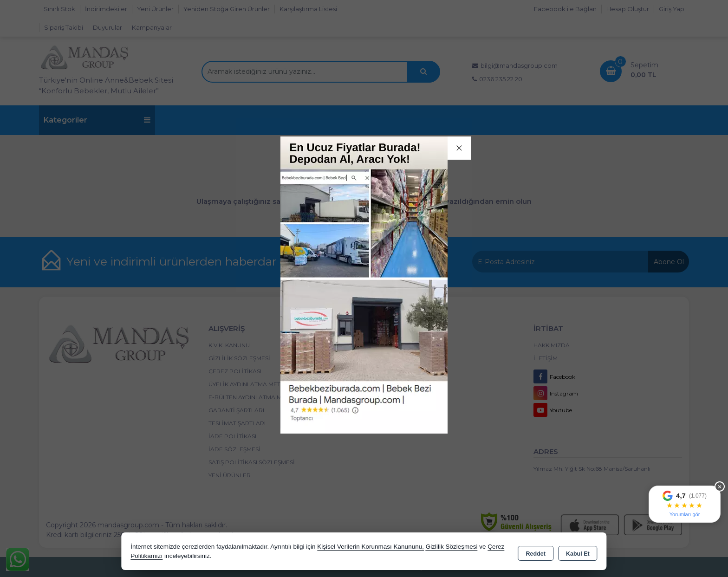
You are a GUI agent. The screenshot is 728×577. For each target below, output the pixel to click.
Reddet (536, 552)
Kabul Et (578, 552)
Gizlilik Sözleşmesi (452, 547)
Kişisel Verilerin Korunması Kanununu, (370, 547)
